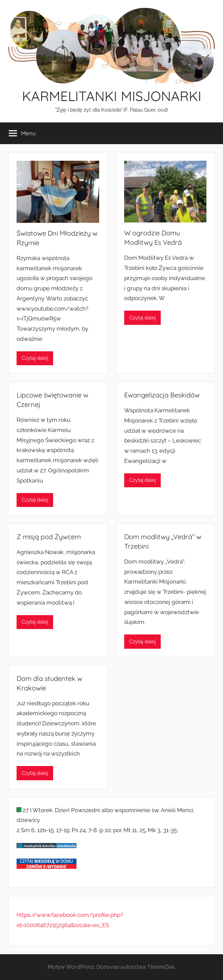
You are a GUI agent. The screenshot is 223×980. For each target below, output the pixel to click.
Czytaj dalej (35, 358)
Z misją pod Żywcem (49, 537)
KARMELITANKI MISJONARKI (112, 96)
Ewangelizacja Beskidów (162, 395)
